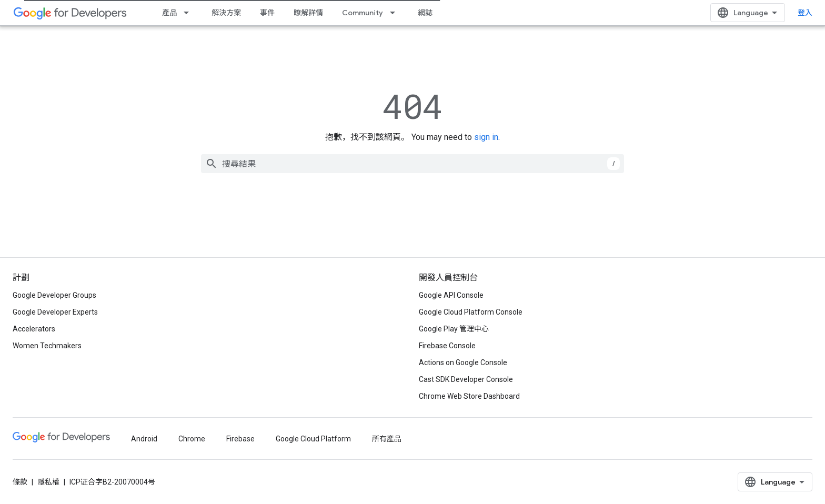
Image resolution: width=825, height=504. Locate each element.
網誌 (425, 13)
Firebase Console (447, 346)
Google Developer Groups (54, 295)
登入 (805, 13)
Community (363, 13)
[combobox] (413, 164)
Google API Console (451, 295)
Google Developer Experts (55, 312)
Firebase (240, 439)
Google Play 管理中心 (454, 329)
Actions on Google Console (463, 362)
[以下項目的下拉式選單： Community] (396, 13)
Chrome (192, 439)
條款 (20, 482)
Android (144, 439)
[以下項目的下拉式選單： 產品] (189, 13)
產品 (169, 13)
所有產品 (387, 439)
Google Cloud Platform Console (471, 312)
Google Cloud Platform (313, 439)
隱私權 (48, 482)
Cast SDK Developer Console (466, 379)
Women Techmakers (47, 346)
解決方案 (226, 13)
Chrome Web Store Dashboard (469, 396)
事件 (267, 13)
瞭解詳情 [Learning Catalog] (308, 13)
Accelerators (34, 329)
